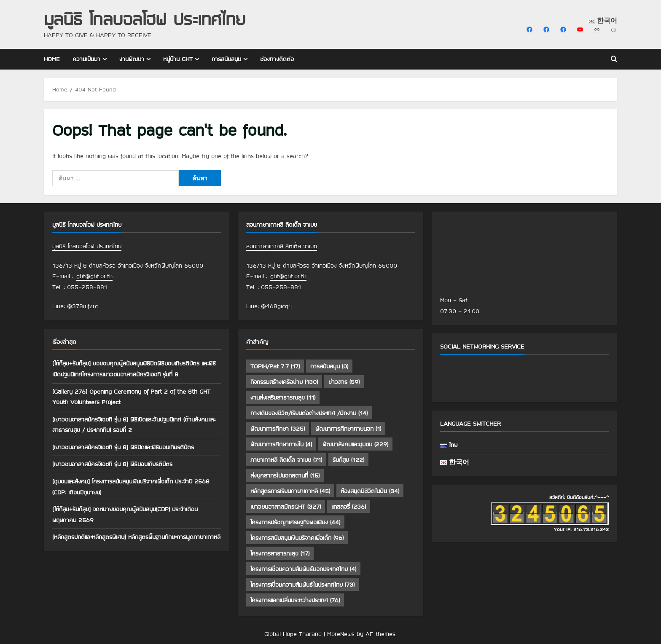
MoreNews (341, 634)
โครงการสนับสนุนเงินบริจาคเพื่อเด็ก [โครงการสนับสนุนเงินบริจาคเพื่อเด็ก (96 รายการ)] (297, 538)
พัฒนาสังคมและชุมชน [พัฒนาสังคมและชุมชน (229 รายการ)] (355, 444)
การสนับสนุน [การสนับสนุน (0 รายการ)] (329, 366)
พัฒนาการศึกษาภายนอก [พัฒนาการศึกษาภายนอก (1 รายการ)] (348, 429)
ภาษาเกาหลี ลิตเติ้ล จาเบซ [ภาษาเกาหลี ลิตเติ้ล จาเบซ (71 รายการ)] (286, 460)
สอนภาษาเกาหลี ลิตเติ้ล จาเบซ (282, 246)
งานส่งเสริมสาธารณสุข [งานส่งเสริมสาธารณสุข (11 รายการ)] (283, 397)
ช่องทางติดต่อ (277, 59)
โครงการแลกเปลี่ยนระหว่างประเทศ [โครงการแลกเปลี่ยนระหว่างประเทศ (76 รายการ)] (295, 600)
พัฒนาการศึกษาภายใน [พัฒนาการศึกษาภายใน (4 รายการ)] (281, 444)
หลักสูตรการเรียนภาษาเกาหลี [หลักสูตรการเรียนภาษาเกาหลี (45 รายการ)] (290, 491)
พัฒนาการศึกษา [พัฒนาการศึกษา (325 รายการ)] (278, 429)
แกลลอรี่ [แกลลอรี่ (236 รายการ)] (349, 507)
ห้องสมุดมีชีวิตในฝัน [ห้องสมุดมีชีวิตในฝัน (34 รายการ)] (370, 491)
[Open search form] (614, 59)
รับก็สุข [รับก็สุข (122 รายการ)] (348, 460)
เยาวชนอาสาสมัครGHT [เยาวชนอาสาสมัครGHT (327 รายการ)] (286, 507)
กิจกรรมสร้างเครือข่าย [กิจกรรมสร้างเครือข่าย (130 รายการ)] (284, 382)
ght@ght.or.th (94, 276)
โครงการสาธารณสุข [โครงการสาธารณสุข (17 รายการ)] (280, 553)
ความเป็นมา (86, 59)
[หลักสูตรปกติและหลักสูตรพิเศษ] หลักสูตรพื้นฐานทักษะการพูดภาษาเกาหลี (136, 537)
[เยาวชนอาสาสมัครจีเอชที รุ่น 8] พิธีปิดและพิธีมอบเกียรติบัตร (123, 447)
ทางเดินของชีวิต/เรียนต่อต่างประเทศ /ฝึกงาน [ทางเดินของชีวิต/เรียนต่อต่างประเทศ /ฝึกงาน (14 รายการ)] (309, 413)
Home (52, 59)
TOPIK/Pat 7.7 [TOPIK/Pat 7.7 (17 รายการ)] (275, 366)
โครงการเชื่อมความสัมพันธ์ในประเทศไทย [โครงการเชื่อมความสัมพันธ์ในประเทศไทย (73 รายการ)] (302, 585)
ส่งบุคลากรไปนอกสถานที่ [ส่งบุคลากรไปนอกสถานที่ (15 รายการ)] (285, 475)
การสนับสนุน (226, 59)
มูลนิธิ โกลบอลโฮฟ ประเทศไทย (145, 19)
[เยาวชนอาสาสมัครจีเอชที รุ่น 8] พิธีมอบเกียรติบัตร (112, 464)
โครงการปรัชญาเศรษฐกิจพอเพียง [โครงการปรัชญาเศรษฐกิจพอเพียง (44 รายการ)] (295, 522)
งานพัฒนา (132, 59)
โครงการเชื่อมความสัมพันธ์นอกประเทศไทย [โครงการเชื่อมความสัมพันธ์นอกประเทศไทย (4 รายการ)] (303, 569)
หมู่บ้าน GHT (178, 59)
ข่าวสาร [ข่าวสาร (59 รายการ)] (344, 382)
